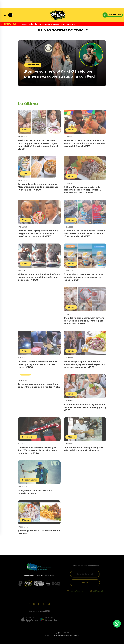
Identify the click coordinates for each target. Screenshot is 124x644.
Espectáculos (33, 65)
